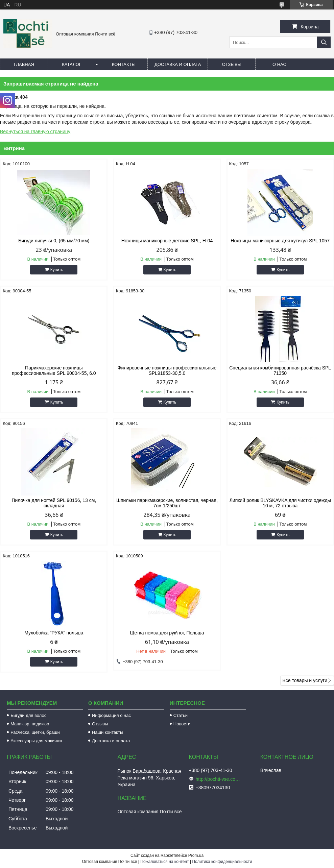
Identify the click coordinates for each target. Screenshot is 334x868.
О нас (279, 64)
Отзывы (232, 64)
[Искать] (324, 42)
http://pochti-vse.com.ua (219, 779)
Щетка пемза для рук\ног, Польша (167, 633)
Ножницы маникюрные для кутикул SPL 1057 (280, 241)
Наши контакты (108, 732)
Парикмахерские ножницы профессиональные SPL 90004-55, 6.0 (54, 370)
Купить (57, 270)
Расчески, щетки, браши (35, 732)
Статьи (181, 715)
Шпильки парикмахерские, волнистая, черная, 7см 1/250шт (167, 503)
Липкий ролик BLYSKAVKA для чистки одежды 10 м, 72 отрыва (280, 503)
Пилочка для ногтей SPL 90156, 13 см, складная (54, 503)
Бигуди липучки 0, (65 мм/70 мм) (54, 241)
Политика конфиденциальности (222, 862)
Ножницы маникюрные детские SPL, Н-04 (167, 241)
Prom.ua (196, 855)
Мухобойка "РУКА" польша (54, 633)
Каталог (71, 64)
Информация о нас (111, 715)
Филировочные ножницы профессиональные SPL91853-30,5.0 (167, 370)
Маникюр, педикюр (30, 724)
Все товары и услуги (305, 680)
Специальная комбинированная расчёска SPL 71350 (280, 370)
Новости (182, 724)
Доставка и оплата (178, 64)
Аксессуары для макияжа (36, 741)
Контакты (124, 64)
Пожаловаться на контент (164, 862)
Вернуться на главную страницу (35, 131)
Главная (24, 64)
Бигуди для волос (28, 715)
